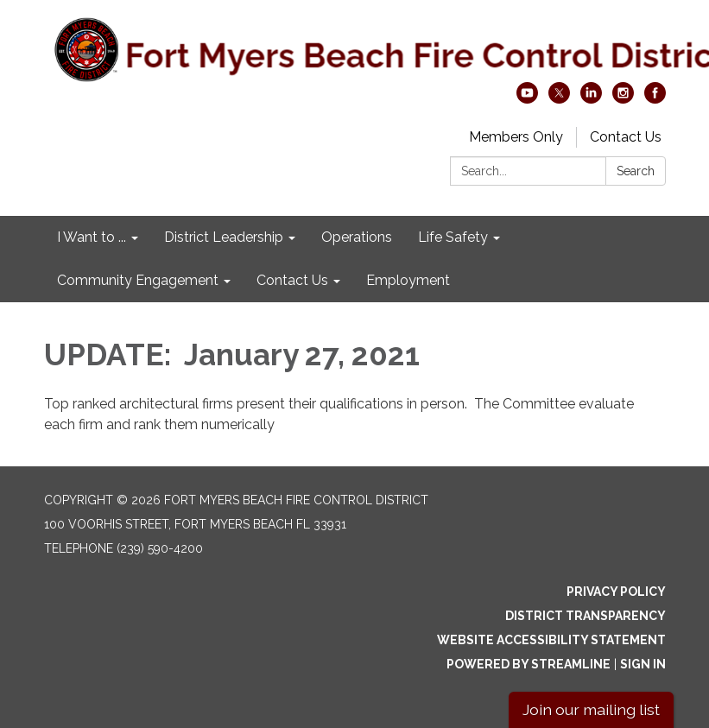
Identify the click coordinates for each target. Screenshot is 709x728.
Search (636, 171)
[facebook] (655, 99)
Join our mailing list (591, 709)
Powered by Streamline (529, 664)
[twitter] (559, 99)
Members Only (516, 137)
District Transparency (586, 616)
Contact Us (626, 137)
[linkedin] (591, 99)
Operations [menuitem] (357, 237)
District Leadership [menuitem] (224, 237)
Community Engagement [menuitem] (138, 280)
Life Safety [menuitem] (453, 237)
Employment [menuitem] (408, 280)
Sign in (643, 664)
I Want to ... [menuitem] (92, 237)
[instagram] (623, 99)
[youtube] (527, 99)
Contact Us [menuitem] (292, 280)
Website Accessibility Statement (551, 640)
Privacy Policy (616, 592)
